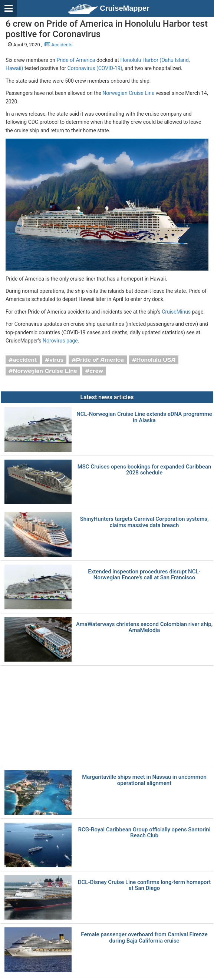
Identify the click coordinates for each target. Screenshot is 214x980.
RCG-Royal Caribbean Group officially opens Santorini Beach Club (144, 833)
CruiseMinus (176, 312)
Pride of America (76, 60)
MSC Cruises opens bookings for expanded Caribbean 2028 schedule (144, 470)
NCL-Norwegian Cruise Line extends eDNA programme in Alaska (144, 417)
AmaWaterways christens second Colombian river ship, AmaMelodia (144, 627)
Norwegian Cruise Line (128, 93)
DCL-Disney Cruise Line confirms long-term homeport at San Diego (144, 885)
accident (25, 360)
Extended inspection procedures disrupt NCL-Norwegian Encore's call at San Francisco (144, 575)
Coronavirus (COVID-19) (95, 68)
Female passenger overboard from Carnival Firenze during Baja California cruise (144, 938)
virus (56, 360)
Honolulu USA (156, 360)
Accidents (59, 45)
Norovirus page (60, 341)
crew (96, 371)
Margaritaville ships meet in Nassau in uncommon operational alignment (144, 780)
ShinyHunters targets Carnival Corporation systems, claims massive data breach (144, 522)
